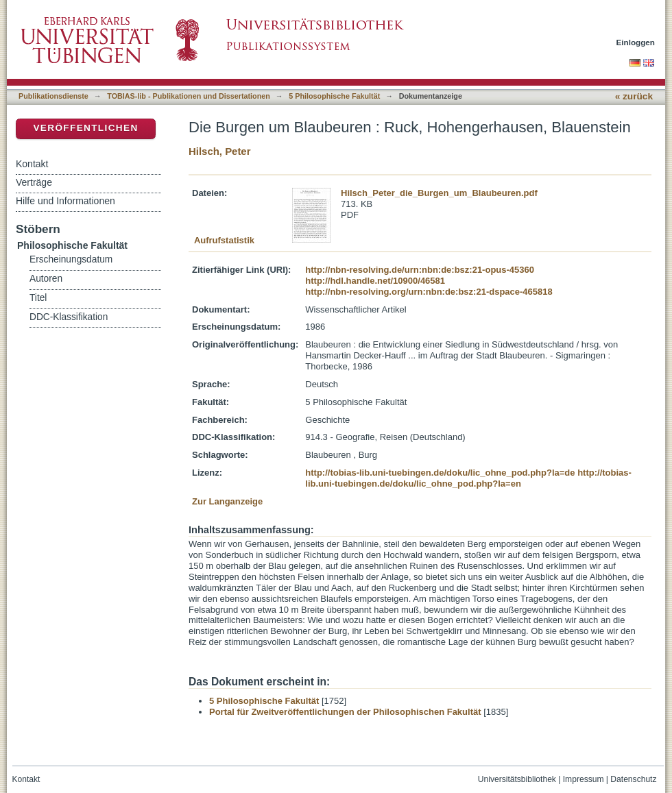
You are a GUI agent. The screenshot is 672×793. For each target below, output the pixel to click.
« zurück (634, 96)
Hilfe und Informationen (65, 201)
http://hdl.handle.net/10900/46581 (375, 281)
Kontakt (32, 164)
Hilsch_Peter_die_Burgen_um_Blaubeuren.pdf (439, 193)
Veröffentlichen (85, 128)
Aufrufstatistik (224, 240)
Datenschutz (633, 779)
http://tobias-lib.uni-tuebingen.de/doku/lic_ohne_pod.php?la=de (440, 473)
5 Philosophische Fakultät (334, 96)
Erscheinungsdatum (71, 259)
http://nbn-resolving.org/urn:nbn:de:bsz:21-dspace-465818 (429, 292)
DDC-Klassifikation (69, 317)
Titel (38, 298)
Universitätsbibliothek (517, 779)
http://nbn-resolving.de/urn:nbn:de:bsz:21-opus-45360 (420, 270)
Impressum (584, 779)
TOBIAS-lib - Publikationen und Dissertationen (189, 96)
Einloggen (636, 42)
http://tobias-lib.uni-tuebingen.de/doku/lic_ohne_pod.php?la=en (468, 478)
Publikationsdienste (53, 96)
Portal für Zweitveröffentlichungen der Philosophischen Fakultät (345, 712)
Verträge (34, 182)
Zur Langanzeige (227, 501)
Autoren (46, 279)
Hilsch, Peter (220, 151)
